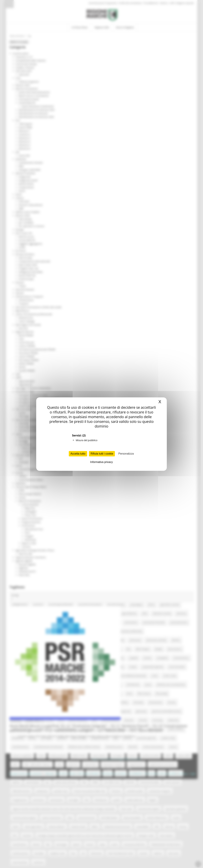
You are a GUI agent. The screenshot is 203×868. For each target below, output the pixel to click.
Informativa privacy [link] (101, 462)
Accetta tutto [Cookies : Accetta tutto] (78, 454)
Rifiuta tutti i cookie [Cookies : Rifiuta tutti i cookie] (102, 454)
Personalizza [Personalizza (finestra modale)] (126, 454)
